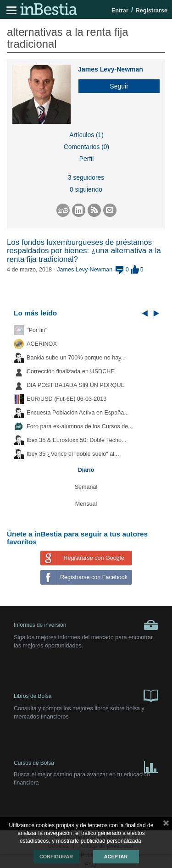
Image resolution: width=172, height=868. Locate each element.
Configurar (56, 857)
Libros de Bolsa (86, 695)
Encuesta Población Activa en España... (78, 413)
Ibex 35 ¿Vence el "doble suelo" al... (73, 454)
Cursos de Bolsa (86, 765)
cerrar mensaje (166, 825)
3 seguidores (86, 177)
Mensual (86, 504)
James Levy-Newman (111, 69)
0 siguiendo (86, 189)
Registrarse (152, 11)
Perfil (87, 159)
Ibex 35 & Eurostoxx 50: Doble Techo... (77, 440)
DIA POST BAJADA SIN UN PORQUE (76, 385)
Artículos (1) (86, 135)
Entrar (120, 11)
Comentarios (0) (86, 147)
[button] (116, 86)
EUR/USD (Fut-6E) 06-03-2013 (67, 399)
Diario (86, 470)
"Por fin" (37, 330)
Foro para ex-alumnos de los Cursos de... (80, 426)
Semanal (86, 487)
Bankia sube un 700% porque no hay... (76, 358)
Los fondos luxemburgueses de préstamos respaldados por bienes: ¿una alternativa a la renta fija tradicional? (84, 251)
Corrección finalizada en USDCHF (70, 371)
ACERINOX (42, 344)
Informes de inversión (86, 625)
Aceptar (116, 857)
